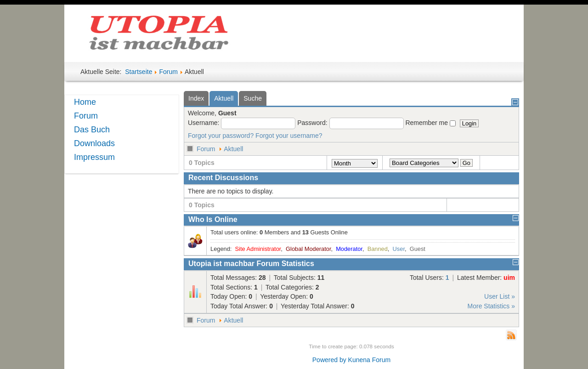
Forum (168, 72)
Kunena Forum (370, 360)
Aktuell (233, 149)
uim (509, 278)
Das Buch (92, 130)
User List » (500, 296)
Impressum (94, 157)
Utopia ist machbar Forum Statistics (251, 264)
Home (85, 102)
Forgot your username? (289, 136)
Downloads (94, 143)
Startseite (139, 72)
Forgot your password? (221, 136)
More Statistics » (491, 306)
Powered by (329, 360)
